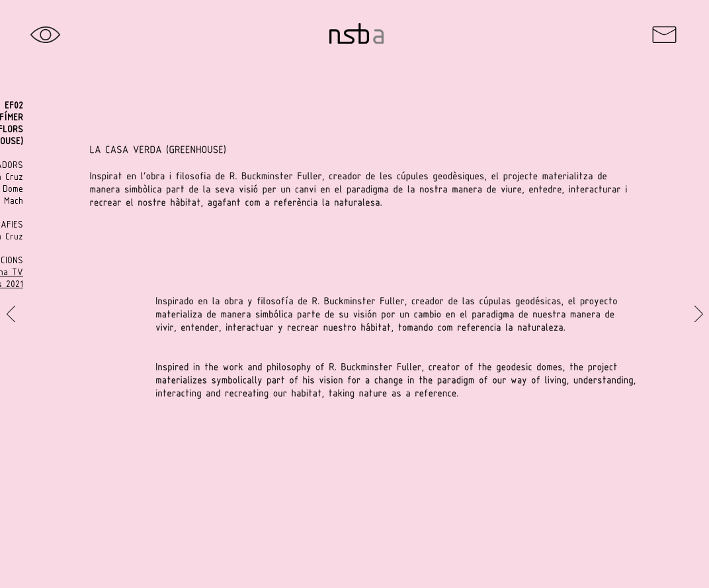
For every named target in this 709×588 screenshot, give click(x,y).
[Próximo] (699, 315)
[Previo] (11, 315)
